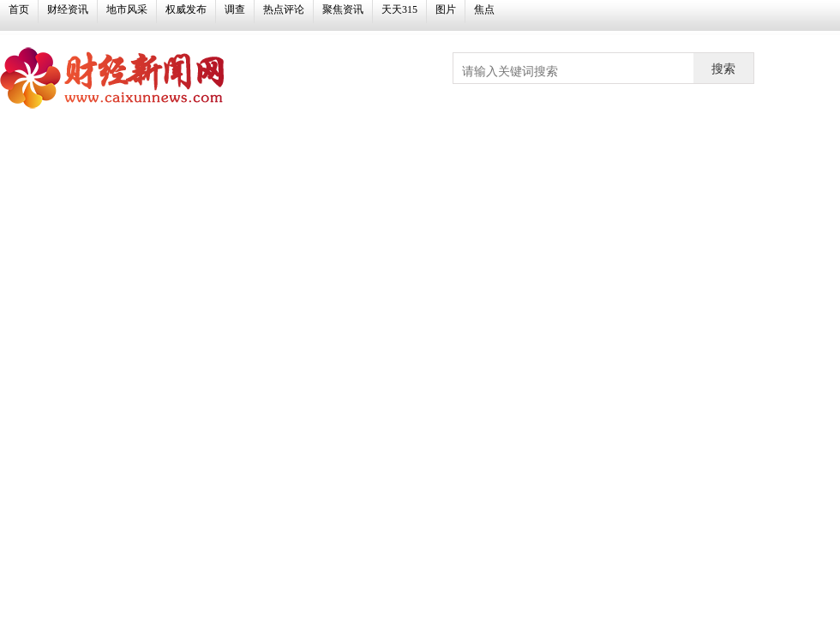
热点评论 (284, 9)
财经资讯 (68, 9)
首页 (19, 9)
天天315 (399, 9)
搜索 (723, 69)
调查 (235, 9)
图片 (446, 9)
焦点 (484, 9)
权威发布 (186, 9)
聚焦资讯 (343, 9)
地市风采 (127, 9)
